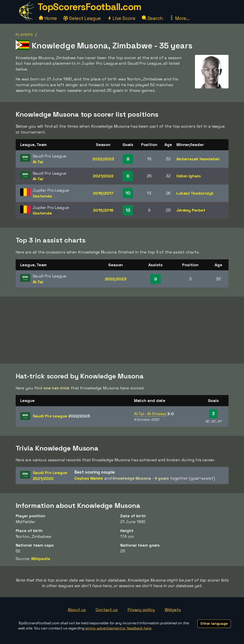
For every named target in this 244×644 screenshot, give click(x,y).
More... (179, 18)
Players (24, 35)
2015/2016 (103, 210)
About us (77, 610)
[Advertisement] (122, 330)
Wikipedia (41, 559)
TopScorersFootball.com (89, 7)
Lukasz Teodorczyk (195, 193)
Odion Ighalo (189, 176)
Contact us (107, 610)
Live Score (121, 18)
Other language (214, 624)
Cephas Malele (89, 478)
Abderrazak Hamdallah (198, 159)
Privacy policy (141, 610)
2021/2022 (103, 176)
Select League (82, 18)
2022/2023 (103, 159)
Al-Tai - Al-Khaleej (150, 414)
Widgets (173, 610)
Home (48, 18)
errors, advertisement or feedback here (118, 628)
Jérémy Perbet (191, 210)
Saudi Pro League (61, 416)
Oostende (42, 196)
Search (152, 18)
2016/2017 (103, 193)
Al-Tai (38, 162)
